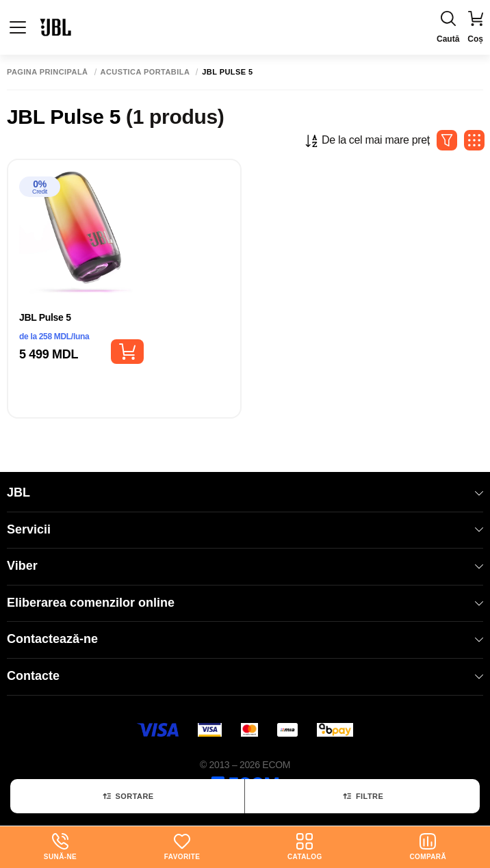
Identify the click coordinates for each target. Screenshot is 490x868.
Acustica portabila (145, 72)
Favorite (182, 847)
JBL (245, 492)
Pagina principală (48, 72)
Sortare (128, 796)
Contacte (245, 676)
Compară (428, 847)
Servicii (245, 529)
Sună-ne (60, 847)
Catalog (305, 847)
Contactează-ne (245, 639)
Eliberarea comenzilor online (245, 603)
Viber (245, 566)
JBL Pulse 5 (45, 317)
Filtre (362, 796)
